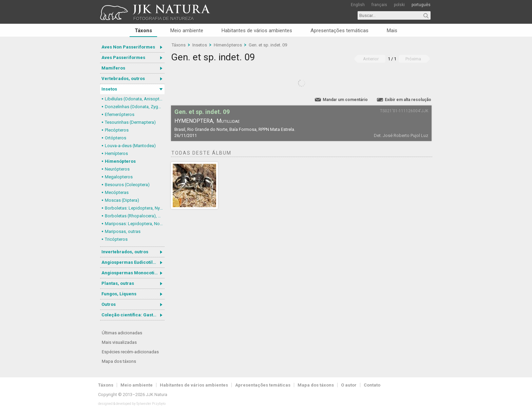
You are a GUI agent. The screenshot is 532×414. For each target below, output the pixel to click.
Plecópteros (117, 130)
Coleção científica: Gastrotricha (133, 315)
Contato (372, 385)
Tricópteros (116, 239)
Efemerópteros (120, 114)
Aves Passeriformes (123, 57)
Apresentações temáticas (339, 31)
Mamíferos (113, 68)
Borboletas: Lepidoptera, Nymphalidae (135, 208)
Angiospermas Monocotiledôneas (133, 273)
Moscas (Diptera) (122, 200)
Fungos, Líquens (119, 294)
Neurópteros (117, 169)
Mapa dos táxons (119, 361)
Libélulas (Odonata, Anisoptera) (135, 99)
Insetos (109, 89)
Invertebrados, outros (125, 252)
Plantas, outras (118, 283)
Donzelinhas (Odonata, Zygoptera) (135, 107)
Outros (109, 304)
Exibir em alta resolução (408, 100)
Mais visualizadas (119, 342)
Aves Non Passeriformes (128, 47)
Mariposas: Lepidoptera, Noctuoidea (135, 224)
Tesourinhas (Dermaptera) (130, 122)
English (358, 5)
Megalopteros (119, 177)
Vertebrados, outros (123, 78)
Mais (392, 31)
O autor (349, 385)
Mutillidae (228, 121)
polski (399, 5)
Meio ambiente (187, 31)
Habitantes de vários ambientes (257, 31)
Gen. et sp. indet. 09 (268, 45)
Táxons (143, 31)
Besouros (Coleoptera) (127, 185)
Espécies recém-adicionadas (130, 352)
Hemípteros (116, 153)
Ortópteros (116, 138)
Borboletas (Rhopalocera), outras (135, 216)
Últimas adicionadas (122, 333)
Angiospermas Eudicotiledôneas (133, 262)
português (421, 5)
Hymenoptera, (194, 121)
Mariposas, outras (123, 231)
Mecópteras (117, 192)
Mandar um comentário (345, 100)
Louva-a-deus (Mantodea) (130, 146)
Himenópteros (120, 161)
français (379, 5)
